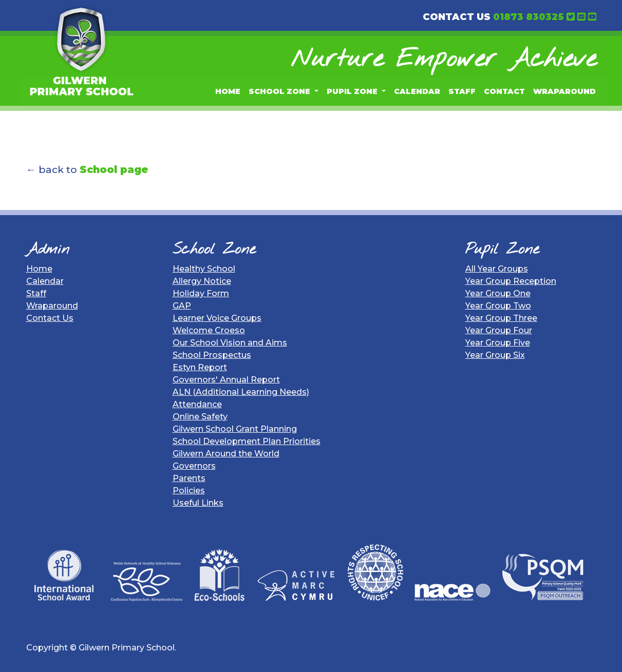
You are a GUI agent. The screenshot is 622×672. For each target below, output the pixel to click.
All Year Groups (497, 269)
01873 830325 (529, 17)
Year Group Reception (511, 281)
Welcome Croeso (209, 330)
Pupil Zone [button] (353, 91)
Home (228, 91)
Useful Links (198, 503)
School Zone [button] (280, 91)
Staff (462, 91)
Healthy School (204, 269)
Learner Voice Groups (217, 318)
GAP (182, 306)
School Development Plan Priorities (247, 441)
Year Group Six (495, 355)
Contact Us (50, 318)
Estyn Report (200, 367)
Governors (194, 466)
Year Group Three (501, 318)
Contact (504, 91)
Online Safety (200, 417)
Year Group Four (499, 330)
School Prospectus (212, 355)
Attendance (197, 404)
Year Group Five (498, 343)
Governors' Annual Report (226, 380)
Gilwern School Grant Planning (235, 429)
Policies (189, 491)
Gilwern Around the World (226, 454)
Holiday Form (201, 293)
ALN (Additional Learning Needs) (241, 392)
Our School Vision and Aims (230, 343)
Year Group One (498, 293)
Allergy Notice (202, 281)
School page (114, 169)
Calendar (417, 91)
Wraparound (564, 91)
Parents (189, 478)
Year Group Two (498, 306)
